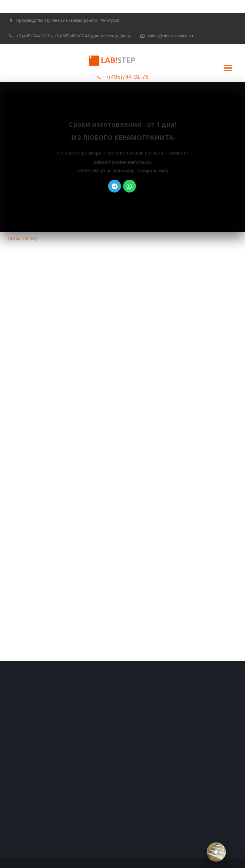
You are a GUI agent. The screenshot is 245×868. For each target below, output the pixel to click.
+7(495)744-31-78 (126, 77)
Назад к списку (23, 238)
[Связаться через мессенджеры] (216, 852)
